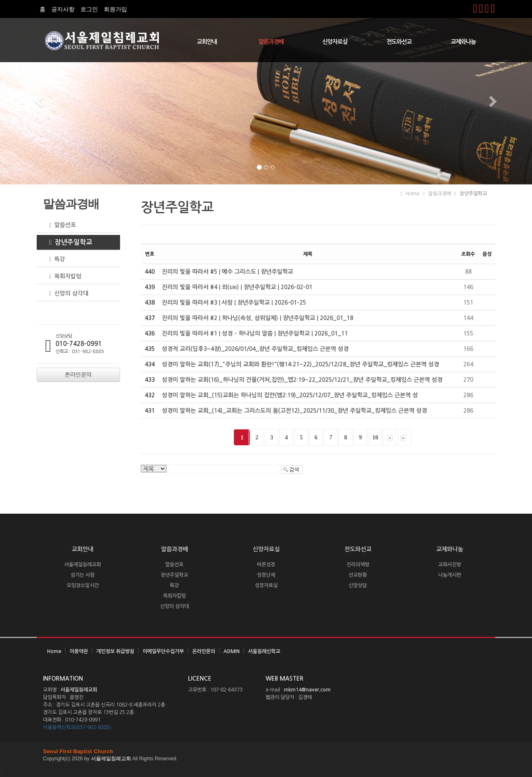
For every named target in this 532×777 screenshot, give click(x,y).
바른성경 (266, 565)
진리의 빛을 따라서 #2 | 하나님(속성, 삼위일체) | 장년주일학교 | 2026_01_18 (257, 318)
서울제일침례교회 (83, 565)
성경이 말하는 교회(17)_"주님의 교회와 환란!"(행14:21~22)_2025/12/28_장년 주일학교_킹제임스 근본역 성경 (300, 364)
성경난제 (266, 575)
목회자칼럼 (62, 276)
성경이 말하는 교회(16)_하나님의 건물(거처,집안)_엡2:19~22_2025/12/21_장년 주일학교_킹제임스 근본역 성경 (302, 380)
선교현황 (358, 575)
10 (375, 438)
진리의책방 (358, 565)
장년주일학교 (68, 242)
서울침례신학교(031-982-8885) (77, 727)
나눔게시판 (450, 575)
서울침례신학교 (264, 651)
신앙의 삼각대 (66, 294)
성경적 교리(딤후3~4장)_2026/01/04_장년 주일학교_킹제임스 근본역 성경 (255, 349)
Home (54, 651)
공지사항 (63, 9)
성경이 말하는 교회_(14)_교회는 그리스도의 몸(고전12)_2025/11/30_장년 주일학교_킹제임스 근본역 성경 (294, 411)
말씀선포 (59, 225)
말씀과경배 (271, 42)
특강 (54, 259)
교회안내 (207, 42)
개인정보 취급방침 (115, 651)
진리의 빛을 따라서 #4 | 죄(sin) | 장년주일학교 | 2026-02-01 (237, 287)
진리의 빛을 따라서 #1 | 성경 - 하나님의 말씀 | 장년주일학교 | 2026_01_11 (255, 333)
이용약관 (79, 651)
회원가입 (115, 9)
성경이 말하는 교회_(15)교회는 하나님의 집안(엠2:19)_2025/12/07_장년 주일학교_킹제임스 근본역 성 (290, 395)
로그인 (89, 9)
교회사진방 (450, 565)
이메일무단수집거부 (163, 651)
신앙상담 (358, 585)
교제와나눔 (463, 42)
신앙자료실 (335, 42)
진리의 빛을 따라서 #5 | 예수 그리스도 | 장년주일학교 (227, 272)
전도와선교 (399, 42)
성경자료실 (266, 585)
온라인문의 (204, 651)
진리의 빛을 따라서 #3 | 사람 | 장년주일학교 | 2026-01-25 (234, 303)
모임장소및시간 (83, 585)
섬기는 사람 (83, 575)
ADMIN (232, 651)
